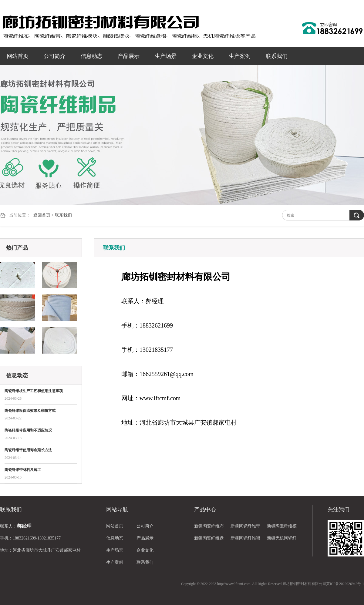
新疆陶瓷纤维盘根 (209, 540)
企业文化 (203, 56)
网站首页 (18, 56)
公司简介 (55, 56)
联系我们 (277, 56)
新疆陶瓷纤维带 (245, 526)
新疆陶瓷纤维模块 (282, 528)
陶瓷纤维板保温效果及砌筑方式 (30, 411)
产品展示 (129, 56)
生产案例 (240, 56)
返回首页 (42, 215)
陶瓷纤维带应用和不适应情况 (28, 430)
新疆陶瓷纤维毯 (245, 538)
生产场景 (166, 56)
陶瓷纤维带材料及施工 (23, 470)
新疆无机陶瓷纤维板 (282, 540)
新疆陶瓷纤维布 (209, 526)
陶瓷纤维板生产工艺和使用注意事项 (34, 391)
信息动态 (92, 56)
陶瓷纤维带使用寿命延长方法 (28, 450)
